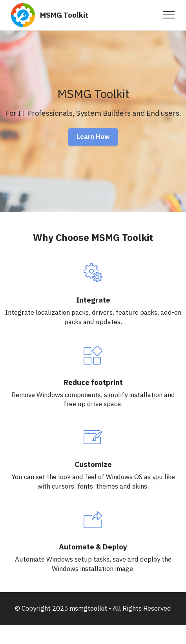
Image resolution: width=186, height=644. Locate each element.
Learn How (93, 137)
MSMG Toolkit (64, 15)
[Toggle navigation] (169, 15)
